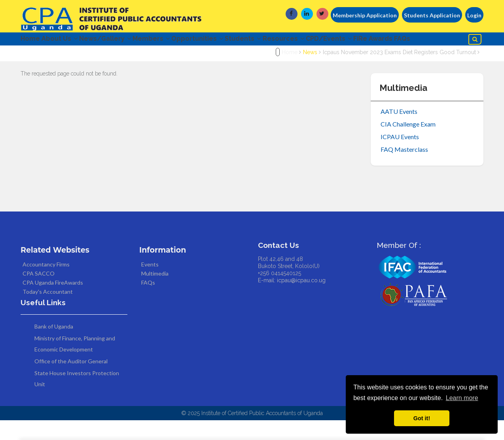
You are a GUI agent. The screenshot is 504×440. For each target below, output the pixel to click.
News (310, 72)
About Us (67, 41)
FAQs (33, 57)
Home (30, 41)
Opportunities (229, 41)
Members (175, 41)
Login (474, 15)
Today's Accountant (48, 312)
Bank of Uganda (54, 346)
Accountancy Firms (46, 284)
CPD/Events (384, 41)
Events (150, 284)
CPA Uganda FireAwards (53, 303)
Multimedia (155, 294)
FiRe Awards (436, 41)
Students (282, 41)
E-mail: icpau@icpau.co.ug (292, 300)
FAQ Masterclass (404, 169)
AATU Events (399, 131)
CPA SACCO (39, 294)
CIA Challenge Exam (408, 144)
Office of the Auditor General (71, 381)
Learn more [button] (462, 398)
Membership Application (365, 15)
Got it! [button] (422, 418)
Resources (331, 41)
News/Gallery (121, 41)
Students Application (432, 15)
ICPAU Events (400, 156)
